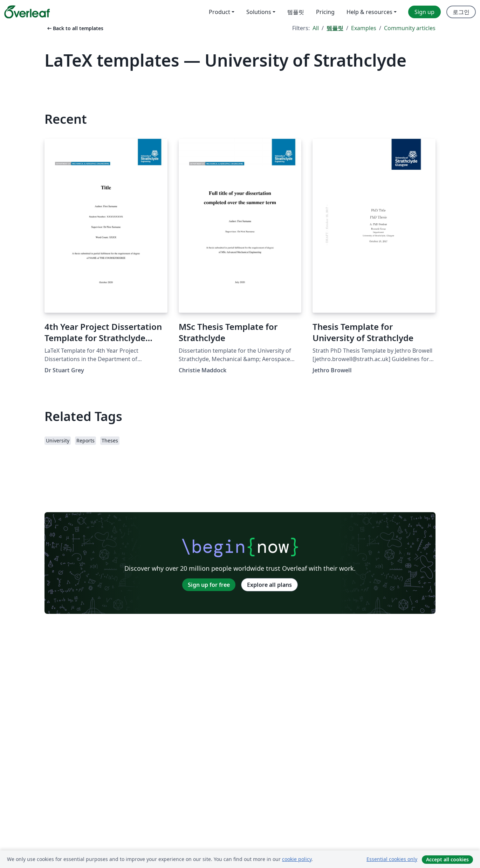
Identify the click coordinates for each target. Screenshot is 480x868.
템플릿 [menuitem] (296, 12)
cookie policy (297, 859)
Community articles (410, 28)
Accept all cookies (447, 859)
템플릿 (335, 28)
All (316, 28)
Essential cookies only (392, 859)
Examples (364, 28)
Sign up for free (209, 585)
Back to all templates (75, 28)
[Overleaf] (27, 12)
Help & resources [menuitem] (369, 12)
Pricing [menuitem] (325, 12)
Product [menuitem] (220, 12)
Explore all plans (269, 585)
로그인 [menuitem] (461, 12)
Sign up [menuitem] (424, 12)
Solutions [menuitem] (259, 12)
